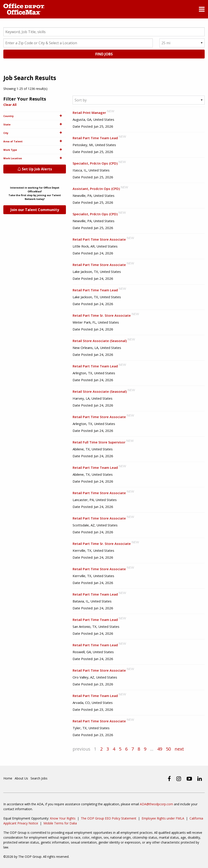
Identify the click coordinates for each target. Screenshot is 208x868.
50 (169, 749)
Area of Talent (35, 142)
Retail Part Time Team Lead (95, 138)
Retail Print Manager (89, 113)
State (35, 125)
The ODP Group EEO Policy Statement (109, 818)
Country (35, 116)
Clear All (10, 105)
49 (161, 749)
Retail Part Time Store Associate (99, 240)
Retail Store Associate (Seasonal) (100, 341)
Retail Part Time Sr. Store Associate (102, 316)
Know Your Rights (63, 818)
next (180, 749)
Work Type (35, 150)
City (35, 133)
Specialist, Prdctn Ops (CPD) (95, 163)
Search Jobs (39, 778)
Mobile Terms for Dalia (60, 823)
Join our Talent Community (35, 210)
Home (8, 778)
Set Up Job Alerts (35, 169)
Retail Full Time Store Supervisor (99, 442)
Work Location (35, 158)
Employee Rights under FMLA (163, 818)
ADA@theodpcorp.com (156, 804)
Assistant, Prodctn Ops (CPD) (96, 189)
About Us (21, 778)
